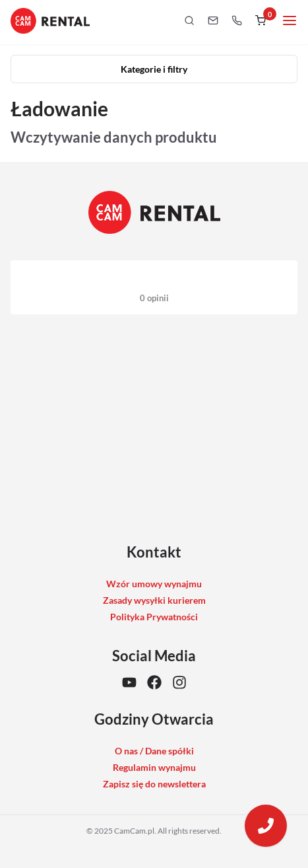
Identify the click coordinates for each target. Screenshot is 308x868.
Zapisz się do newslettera (154, 784)
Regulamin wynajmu (154, 767)
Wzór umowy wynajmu (154, 584)
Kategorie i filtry (154, 69)
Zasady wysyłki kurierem (154, 600)
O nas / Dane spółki (154, 751)
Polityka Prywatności (154, 617)
